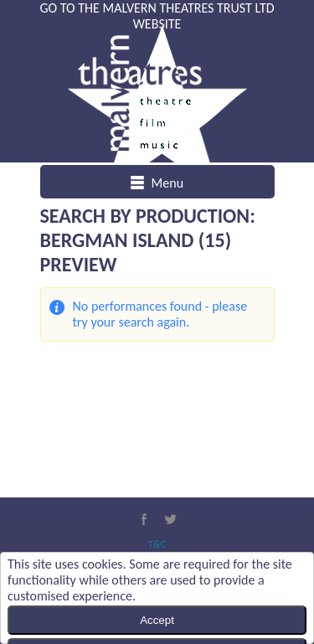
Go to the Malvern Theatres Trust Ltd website (157, 16)
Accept (157, 620)
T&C (157, 544)
